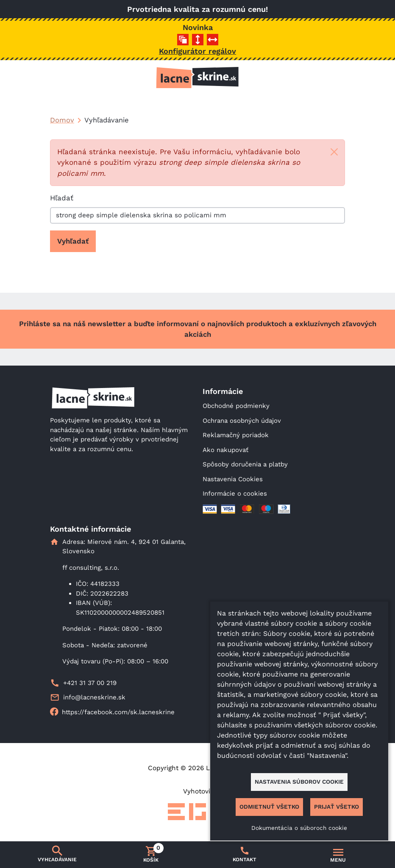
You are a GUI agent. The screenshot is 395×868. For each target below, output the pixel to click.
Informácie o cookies (235, 494)
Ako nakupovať (225, 450)
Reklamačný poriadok (236, 435)
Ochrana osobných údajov (242, 421)
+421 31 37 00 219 (90, 683)
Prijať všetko (337, 807)
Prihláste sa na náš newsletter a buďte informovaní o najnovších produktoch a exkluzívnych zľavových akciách (198, 329)
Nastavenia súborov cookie (299, 782)
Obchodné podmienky (236, 406)
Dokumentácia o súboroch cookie (299, 828)
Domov (62, 120)
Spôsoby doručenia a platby (245, 464)
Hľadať (62, 198)
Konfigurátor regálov (197, 51)
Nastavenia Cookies (233, 479)
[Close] (334, 152)
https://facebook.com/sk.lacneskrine (118, 712)
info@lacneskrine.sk (94, 697)
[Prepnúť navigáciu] (338, 855)
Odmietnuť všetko (269, 807)
